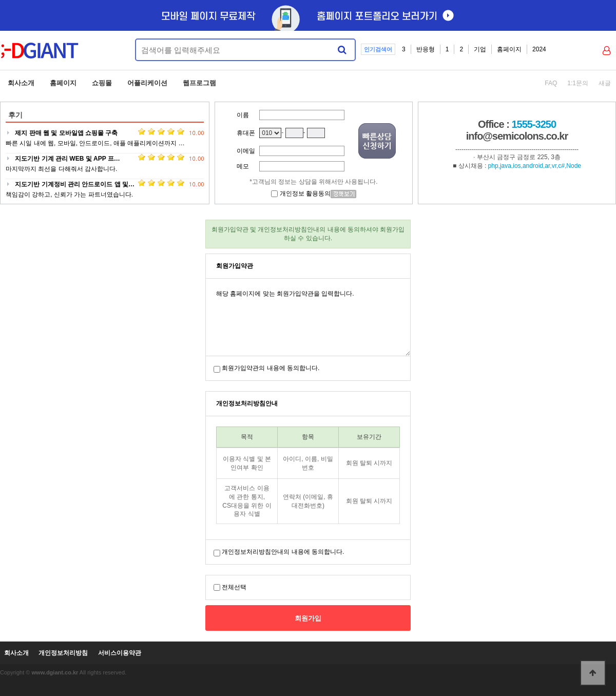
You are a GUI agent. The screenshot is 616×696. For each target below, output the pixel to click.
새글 (605, 83)
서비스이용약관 (120, 653)
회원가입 (308, 618)
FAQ (551, 83)
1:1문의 (578, 83)
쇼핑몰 (102, 83)
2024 (539, 49)
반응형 (426, 49)
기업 (480, 49)
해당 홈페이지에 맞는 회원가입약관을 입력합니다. (308, 317)
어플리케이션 (147, 83)
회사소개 (21, 83)
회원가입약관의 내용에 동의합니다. (271, 368)
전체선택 (234, 587)
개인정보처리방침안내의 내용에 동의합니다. (283, 552)
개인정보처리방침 (63, 653)
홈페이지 (509, 49)
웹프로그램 (199, 83)
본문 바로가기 (0, 0)
